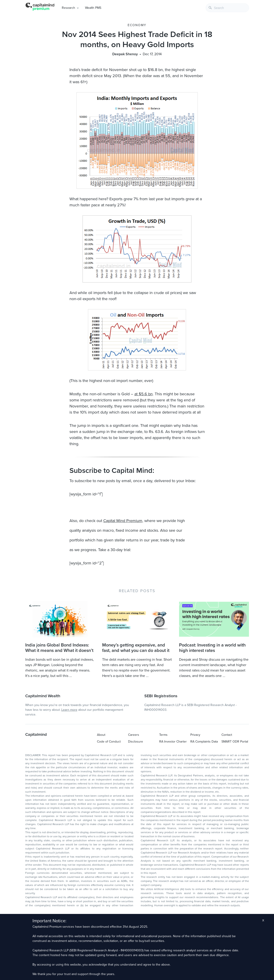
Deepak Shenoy (125, 54)
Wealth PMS (93, 8)
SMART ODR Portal (235, 742)
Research (68, 8)
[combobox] (227, 8)
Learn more (69, 710)
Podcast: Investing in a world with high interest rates (212, 648)
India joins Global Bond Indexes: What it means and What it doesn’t (59, 648)
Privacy (195, 735)
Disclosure (136, 742)
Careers (134, 735)
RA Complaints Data (204, 742)
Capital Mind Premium (123, 521)
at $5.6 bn (144, 394)
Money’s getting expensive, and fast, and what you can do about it (136, 648)
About (101, 735)
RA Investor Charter (173, 742)
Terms (163, 735)
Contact (227, 735)
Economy (137, 25)
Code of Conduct (109, 742)
